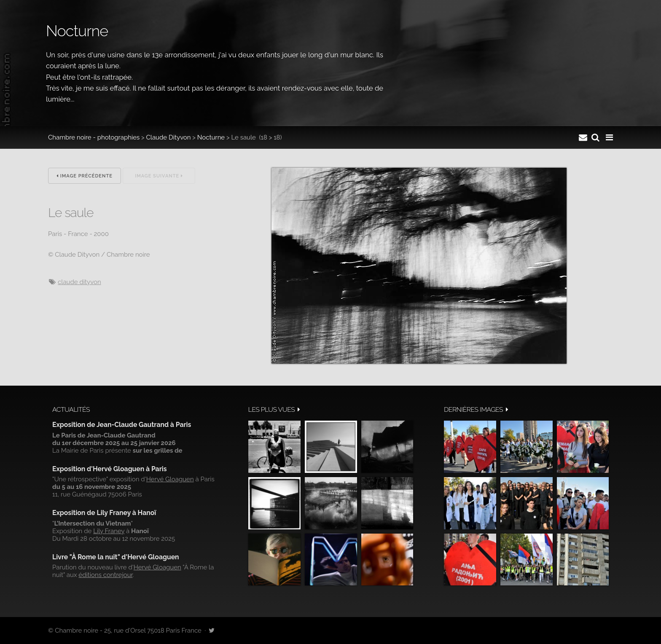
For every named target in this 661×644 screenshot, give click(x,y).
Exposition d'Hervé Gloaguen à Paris (110, 469)
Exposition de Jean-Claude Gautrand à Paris (122, 425)
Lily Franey (109, 531)
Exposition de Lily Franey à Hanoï (104, 513)
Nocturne (211, 137)
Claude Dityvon (169, 137)
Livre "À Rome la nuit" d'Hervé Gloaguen (116, 557)
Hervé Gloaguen (170, 479)
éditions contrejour (105, 575)
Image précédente (85, 176)
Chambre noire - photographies (94, 137)
